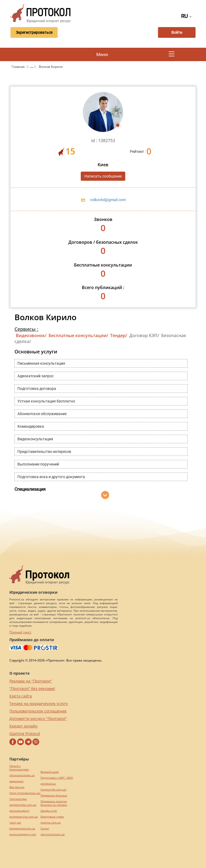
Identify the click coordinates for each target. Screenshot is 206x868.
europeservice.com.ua (24, 817)
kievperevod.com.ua (22, 828)
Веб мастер (17, 787)
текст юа (15, 823)
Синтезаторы (18, 799)
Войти (177, 32)
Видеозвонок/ (31, 335)
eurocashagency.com (23, 834)
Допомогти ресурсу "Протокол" (38, 719)
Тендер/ (119, 335)
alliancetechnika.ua (22, 775)
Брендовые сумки (52, 817)
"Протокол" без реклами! (32, 688)
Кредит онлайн (23, 726)
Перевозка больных (54, 795)
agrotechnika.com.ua (23, 805)
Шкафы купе (49, 811)
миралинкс (16, 781)
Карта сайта (21, 696)
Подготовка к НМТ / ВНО (57, 778)
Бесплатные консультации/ (78, 335)
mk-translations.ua (53, 834)
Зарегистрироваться (34, 32)
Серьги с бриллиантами (19, 768)
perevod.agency (19, 811)
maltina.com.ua (51, 823)
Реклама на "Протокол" (31, 681)
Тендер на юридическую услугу (39, 703)
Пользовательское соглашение (38, 711)
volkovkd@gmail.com (108, 200)
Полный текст (20, 632)
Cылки (45, 828)
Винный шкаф (50, 772)
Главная (19, 67)
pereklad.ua (48, 784)
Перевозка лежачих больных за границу (54, 803)
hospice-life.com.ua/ (54, 790)
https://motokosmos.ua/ (25, 793)
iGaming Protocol (25, 734)
